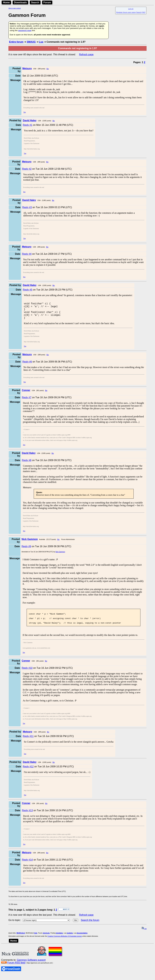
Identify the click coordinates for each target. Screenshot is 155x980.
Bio (48, 69)
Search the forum (90, 926)
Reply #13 (27, 816)
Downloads (20, 2)
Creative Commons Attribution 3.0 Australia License (65, 942)
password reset (25, 30)
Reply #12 (28, 772)
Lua (41, 42)
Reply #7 (27, 401)
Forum (47, 2)
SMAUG (31, 42)
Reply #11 (28, 742)
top (144, 935)
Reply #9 (26, 550)
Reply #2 (27, 169)
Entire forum (16, 42)
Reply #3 (27, 207)
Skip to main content (15, 8)
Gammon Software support (31, 966)
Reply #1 (27, 125)
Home (6, 2)
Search (35, 2)
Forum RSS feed (16, 969)
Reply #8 (27, 463)
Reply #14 (27, 866)
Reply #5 (27, 290)
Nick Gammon (60, 555)
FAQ (144, 12)
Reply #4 (27, 254)
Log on (131, 9)
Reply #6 (27, 365)
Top (25, 112)
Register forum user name (126, 12)
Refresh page (86, 54)
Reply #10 (27, 674)
